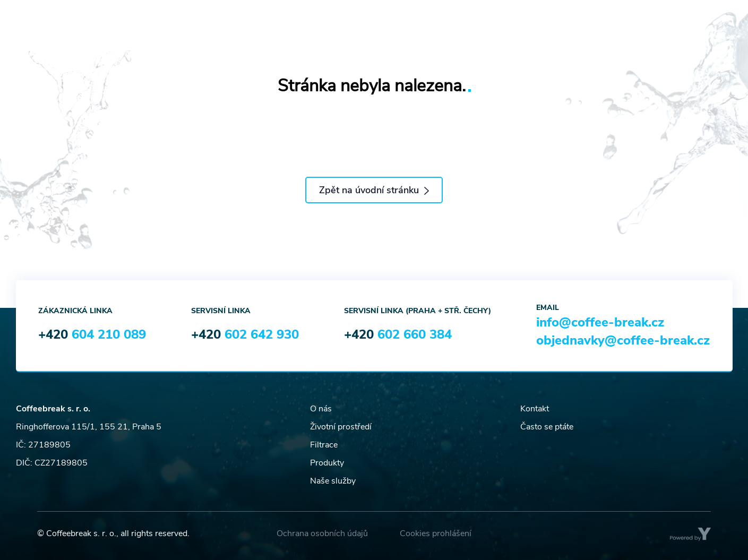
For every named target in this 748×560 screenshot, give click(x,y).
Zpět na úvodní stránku (374, 190)
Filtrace (324, 445)
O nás (321, 409)
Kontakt (535, 409)
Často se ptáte (547, 427)
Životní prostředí (341, 427)
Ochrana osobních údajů (322, 533)
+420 (92, 334)
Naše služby (333, 481)
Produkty (327, 463)
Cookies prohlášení (436, 533)
